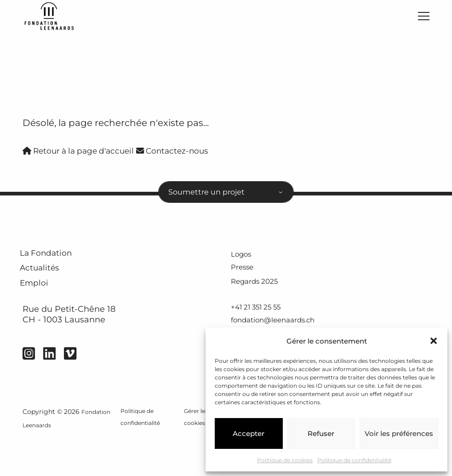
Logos (244, 265)
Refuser (321, 433)
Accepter (249, 433)
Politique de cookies (285, 460)
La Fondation (59, 266)
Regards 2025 (259, 294)
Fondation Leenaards (56, 463)
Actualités (50, 289)
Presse (245, 280)
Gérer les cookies (196, 456)
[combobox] (226, 199)
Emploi (42, 311)
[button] (434, 341)
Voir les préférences (399, 433)
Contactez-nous (197, 155)
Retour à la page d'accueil (88, 155)
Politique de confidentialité (354, 460)
